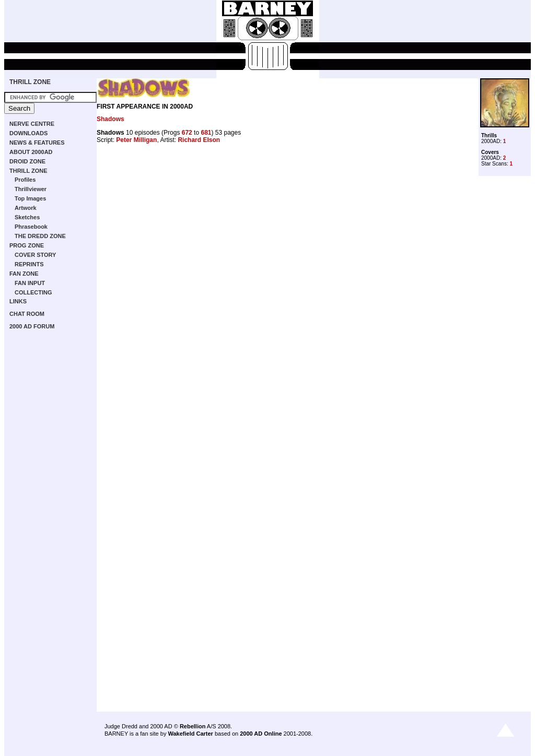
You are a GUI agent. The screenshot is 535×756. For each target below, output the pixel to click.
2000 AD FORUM (32, 326)
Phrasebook (31, 227)
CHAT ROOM (27, 314)
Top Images (30, 198)
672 (187, 133)
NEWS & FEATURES (37, 143)
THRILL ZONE (30, 82)
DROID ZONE (27, 161)
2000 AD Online (261, 734)
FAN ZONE (24, 274)
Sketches (27, 217)
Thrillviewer (31, 189)
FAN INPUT (30, 283)
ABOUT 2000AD (31, 152)
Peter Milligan (136, 140)
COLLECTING (33, 292)
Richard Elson (199, 140)
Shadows (111, 119)
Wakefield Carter (190, 734)
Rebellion (193, 726)
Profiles (25, 180)
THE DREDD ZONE (40, 236)
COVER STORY (35, 255)
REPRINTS (29, 264)
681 (206, 133)
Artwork (26, 208)
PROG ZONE (27, 245)
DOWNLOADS (28, 133)
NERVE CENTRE (32, 124)
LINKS (18, 301)
